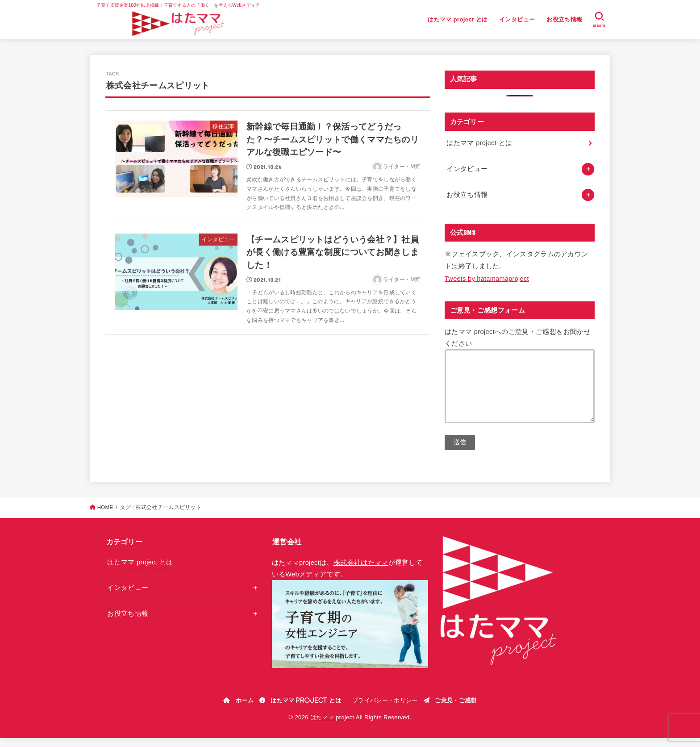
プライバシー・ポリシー (385, 709)
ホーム (245, 709)
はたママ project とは (458, 19)
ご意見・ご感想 (456, 709)
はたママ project (332, 726)
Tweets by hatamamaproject (487, 279)
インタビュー (517, 19)
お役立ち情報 (564, 19)
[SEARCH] (599, 20)
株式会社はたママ (361, 572)
